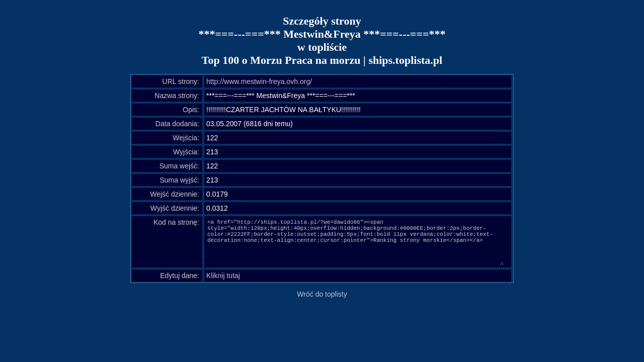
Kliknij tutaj (223, 276)
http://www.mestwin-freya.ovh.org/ (259, 81)
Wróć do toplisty (322, 294)
